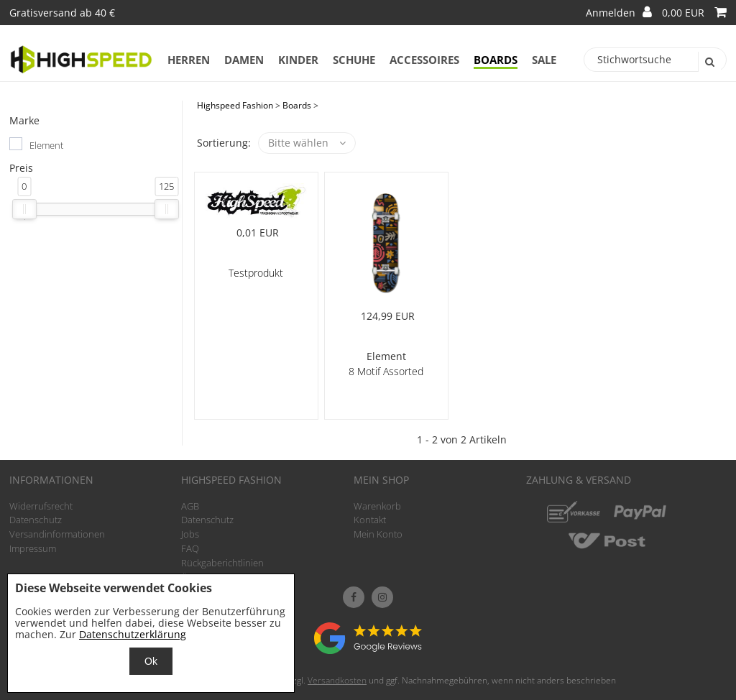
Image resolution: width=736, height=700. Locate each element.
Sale (544, 60)
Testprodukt (256, 273)
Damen (244, 60)
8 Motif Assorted (386, 371)
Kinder (298, 60)
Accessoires (424, 60)
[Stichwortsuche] (655, 60)
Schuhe (354, 60)
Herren (189, 60)
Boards (496, 60)
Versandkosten (337, 680)
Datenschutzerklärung (133, 634)
